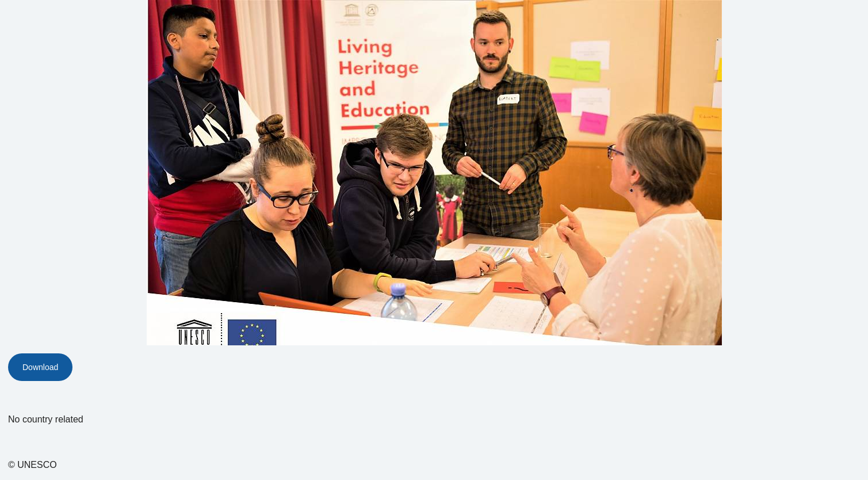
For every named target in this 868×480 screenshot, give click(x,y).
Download (40, 367)
